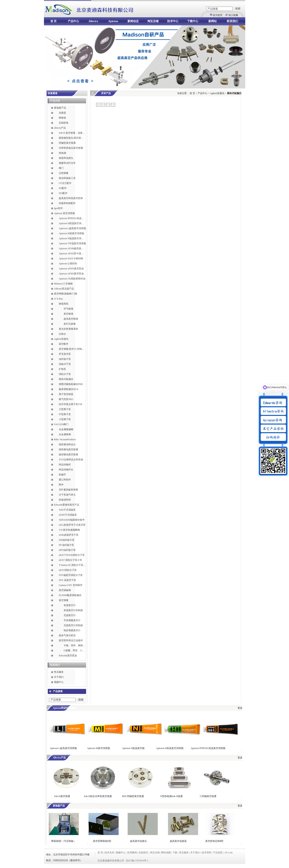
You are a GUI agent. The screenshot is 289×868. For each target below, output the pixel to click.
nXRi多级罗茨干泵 (69, 535)
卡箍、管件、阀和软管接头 (75, 645)
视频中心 (59, 682)
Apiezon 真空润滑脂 (64, 213)
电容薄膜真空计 (72, 630)
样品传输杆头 (66, 470)
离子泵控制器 (66, 394)
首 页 (54, 21)
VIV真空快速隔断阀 (69, 530)
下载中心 (193, 21)
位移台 (62, 334)
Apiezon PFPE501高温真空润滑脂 (72, 218)
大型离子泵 (65, 409)
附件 (61, 485)
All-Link (228, 853)
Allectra (93, 21)
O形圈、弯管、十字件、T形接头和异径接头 (75, 650)
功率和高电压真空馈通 (71, 148)
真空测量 (64, 600)
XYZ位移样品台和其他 (71, 460)
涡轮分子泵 (65, 374)
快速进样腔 (65, 500)
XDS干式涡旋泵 (67, 510)
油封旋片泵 (65, 359)
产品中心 (73, 21)
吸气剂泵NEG (66, 399)
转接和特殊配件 (67, 203)
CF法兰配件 (65, 183)
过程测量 (64, 173)
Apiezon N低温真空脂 (134, 748)
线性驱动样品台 (67, 444)
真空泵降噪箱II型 (102, 841)
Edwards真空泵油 (68, 656)
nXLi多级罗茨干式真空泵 (72, 525)
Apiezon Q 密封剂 (68, 264)
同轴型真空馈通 (67, 143)
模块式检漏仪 (66, 379)
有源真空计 (70, 605)
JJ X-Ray (58, 299)
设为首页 (218, 15)
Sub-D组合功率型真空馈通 (98, 796)
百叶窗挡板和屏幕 (68, 490)
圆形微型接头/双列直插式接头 (72, 138)
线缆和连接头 (66, 158)
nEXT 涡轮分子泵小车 (70, 560)
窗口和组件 (65, 480)
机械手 (62, 475)
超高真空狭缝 (71, 319)
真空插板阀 (65, 590)
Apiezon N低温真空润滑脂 (72, 238)
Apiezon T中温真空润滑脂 (72, 243)
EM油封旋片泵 (67, 540)
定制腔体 (64, 123)
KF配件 (63, 188)
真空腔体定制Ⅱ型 (214, 841)
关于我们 (59, 677)
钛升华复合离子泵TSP (71, 404)
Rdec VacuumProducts (65, 439)
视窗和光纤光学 (67, 163)
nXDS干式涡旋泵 (68, 515)
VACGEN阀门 (61, 424)
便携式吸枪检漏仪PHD (71, 384)
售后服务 (59, 672)
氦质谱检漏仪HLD (69, 389)
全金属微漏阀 (66, 429)
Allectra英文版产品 (64, 289)
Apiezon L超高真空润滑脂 (72, 228)
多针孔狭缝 (70, 324)
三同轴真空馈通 (208, 796)
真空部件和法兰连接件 (71, 640)
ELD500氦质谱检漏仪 (70, 595)
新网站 (213, 21)
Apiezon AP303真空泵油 (71, 274)
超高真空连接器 (178, 841)
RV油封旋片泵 (66, 545)
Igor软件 (58, 208)
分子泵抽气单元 (67, 495)
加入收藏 (233, 15)
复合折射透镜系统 (68, 329)
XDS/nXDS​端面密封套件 (72, 520)
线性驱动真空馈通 (68, 449)
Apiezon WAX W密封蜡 (71, 259)
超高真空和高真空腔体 (71, 198)
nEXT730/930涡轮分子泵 (72, 555)
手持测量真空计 (72, 620)
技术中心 (173, 21)
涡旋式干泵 (65, 364)
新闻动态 (133, 21)
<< (104, 105)
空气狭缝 (68, 309)
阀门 (61, 168)
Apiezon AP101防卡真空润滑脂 (72, 253)
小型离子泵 (65, 419)
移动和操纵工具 (67, 178)
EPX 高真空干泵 (67, 580)
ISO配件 (63, 193)
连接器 (62, 113)
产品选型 (218, 853)
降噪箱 (62, 118)
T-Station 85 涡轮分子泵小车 (72, 565)
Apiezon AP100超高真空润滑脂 (72, 248)
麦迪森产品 (60, 108)
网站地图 (166, 853)
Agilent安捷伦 (61, 339)
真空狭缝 (68, 314)
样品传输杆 (65, 465)
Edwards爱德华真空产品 (67, 505)
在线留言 (143, 853)
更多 (240, 708)
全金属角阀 (65, 434)
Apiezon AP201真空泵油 (71, 269)
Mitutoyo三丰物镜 (63, 284)
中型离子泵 (65, 414)
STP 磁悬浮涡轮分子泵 (71, 575)
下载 (175, 853)
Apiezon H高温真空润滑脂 (72, 223)
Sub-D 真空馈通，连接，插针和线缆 (72, 133)
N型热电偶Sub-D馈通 (171, 796)
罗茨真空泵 (65, 354)
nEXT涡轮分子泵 (68, 570)
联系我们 (232, 21)
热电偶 (62, 153)
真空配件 (64, 344)
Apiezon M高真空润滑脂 (71, 233)
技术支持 (109, 853)
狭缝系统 (64, 304)
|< (98, 105)
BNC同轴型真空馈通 (133, 796)
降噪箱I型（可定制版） (63, 841)
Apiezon (113, 21)
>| (113, 105)
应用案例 (132, 853)
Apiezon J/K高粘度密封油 (72, 279)
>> (109, 105)
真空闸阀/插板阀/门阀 (66, 294)
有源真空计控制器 (73, 610)
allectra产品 (60, 128)
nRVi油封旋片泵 (67, 550)
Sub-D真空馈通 (62, 796)
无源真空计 (70, 615)
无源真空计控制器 (73, 625)
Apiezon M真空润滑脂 (99, 748)
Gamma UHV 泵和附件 (71, 585)
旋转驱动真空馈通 (68, 455)
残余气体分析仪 (67, 635)
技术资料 (207, 853)
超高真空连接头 (138, 841)
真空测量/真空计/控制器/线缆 (72, 349)
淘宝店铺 (153, 21)
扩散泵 (62, 369)
